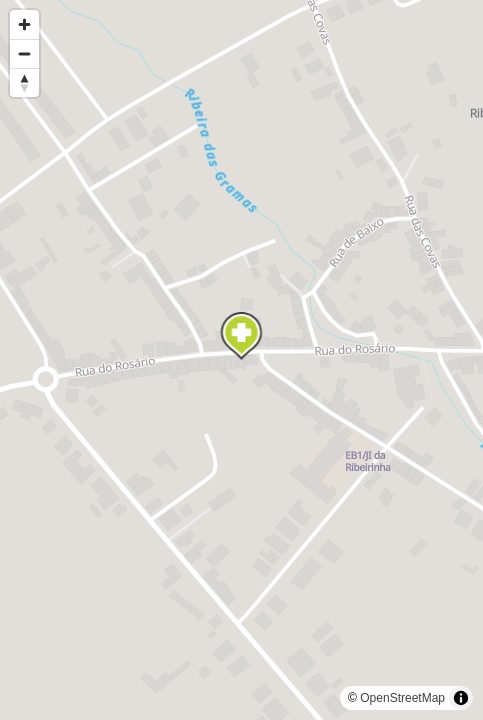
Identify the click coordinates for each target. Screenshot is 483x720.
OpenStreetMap (402, 698)
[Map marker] (242, 336)
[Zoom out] (24, 53)
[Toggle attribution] (461, 698)
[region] (241, 360)
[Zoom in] (24, 24)
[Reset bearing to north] (24, 82)
